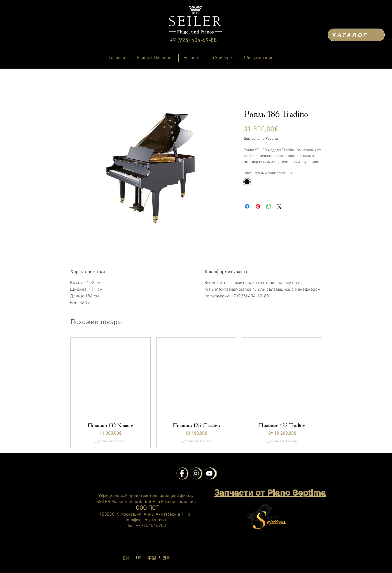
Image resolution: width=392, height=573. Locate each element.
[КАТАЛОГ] (356, 35)
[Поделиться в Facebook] (247, 206)
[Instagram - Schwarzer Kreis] (196, 473)
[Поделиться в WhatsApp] (269, 206)
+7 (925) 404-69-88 (193, 41)
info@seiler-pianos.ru (147, 520)
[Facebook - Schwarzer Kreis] (182, 473)
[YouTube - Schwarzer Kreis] (209, 473)
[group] (196, 393)
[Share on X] (279, 206)
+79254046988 (151, 526)
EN (126, 558)
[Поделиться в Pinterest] (258, 206)
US (139, 558)
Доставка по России (261, 139)
